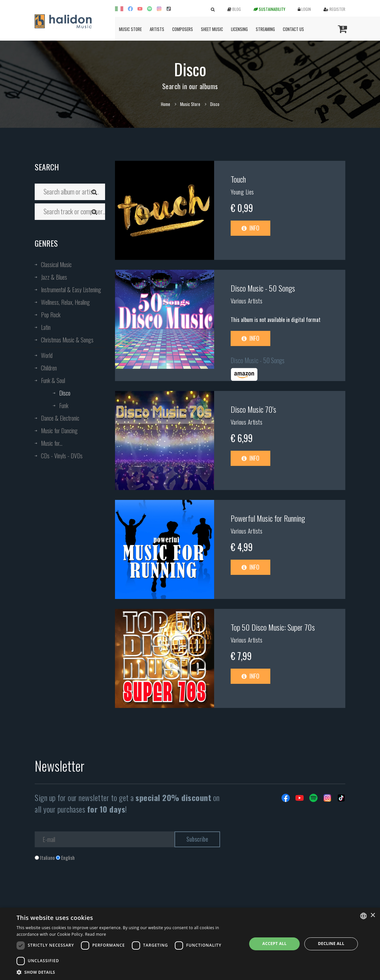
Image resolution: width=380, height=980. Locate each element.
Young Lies (242, 192)
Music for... (52, 443)
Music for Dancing (59, 431)
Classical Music (56, 264)
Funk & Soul (53, 380)
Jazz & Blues (54, 277)
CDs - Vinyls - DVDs (62, 456)
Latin (46, 327)
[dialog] (190, 944)
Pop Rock (51, 315)
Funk (64, 405)
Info (250, 228)
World (47, 355)
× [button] (373, 915)
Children (49, 368)
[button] (128, 972)
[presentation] (85, 888)
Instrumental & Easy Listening (71, 290)
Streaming (265, 29)
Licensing (239, 29)
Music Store (130, 29)
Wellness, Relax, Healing (65, 302)
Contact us (293, 29)
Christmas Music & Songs (67, 340)
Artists (157, 29)
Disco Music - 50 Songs (263, 288)
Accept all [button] (275, 944)
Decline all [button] (331, 944)
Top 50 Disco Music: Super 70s (273, 627)
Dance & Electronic (60, 418)
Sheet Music (212, 29)
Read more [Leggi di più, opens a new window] (95, 934)
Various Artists (247, 301)
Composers (183, 29)
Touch (238, 179)
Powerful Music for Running (268, 518)
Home (166, 104)
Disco (65, 393)
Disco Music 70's (253, 409)
